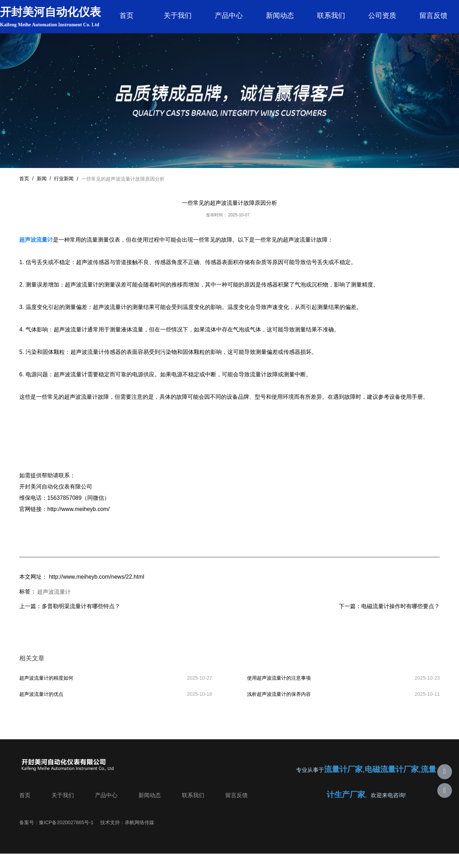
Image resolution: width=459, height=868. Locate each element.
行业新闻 (64, 186)
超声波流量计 (54, 599)
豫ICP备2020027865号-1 (66, 834)
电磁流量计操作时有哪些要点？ (400, 614)
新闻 (42, 186)
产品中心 (229, 15)
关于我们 (178, 15)
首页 (126, 15)
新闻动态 (280, 15)
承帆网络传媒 (139, 834)
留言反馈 (433, 15)
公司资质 (382, 15)
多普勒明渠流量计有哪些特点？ (81, 614)
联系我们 (331, 15)
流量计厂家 (343, 782)
